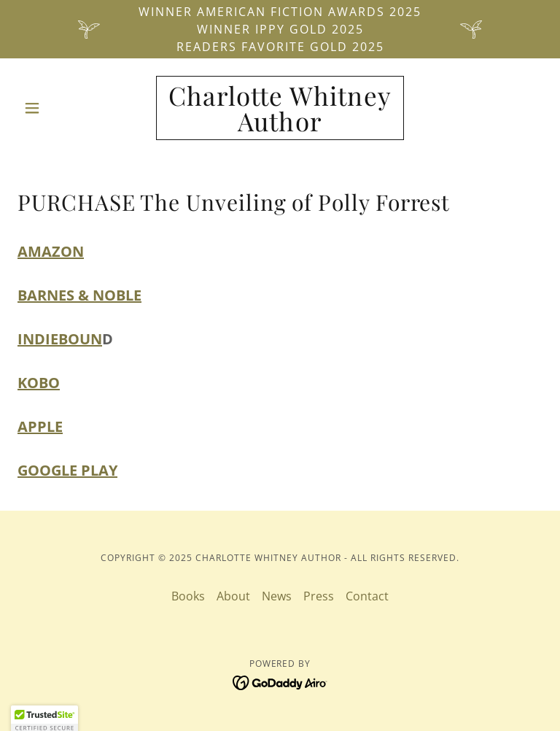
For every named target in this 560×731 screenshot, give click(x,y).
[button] (57, 108)
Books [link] (188, 596)
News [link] (277, 596)
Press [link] (319, 596)
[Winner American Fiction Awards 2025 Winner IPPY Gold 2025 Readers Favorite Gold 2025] (280, 29)
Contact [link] (367, 596)
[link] (280, 127)
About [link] (233, 596)
